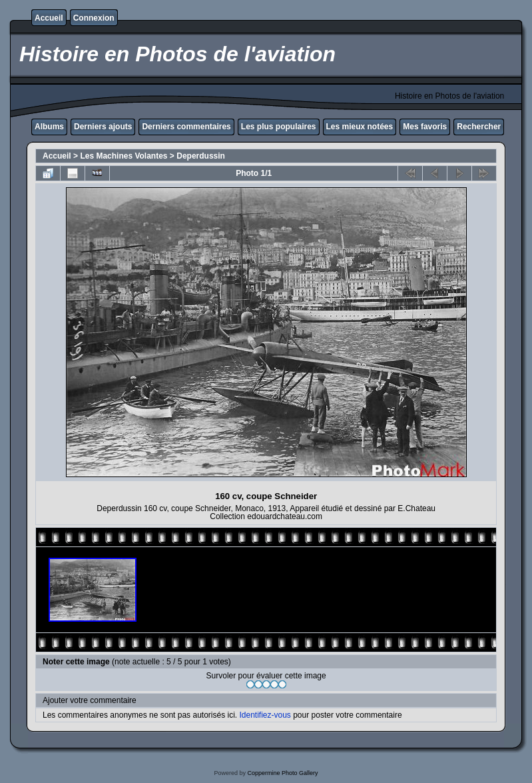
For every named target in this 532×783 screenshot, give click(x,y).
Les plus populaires (279, 127)
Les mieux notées (360, 127)
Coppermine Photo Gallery (282, 773)
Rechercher (479, 127)
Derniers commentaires (186, 127)
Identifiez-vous (265, 715)
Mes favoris (425, 127)
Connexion (94, 18)
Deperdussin (201, 156)
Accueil (49, 18)
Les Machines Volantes (124, 156)
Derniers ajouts (103, 127)
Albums (49, 127)
